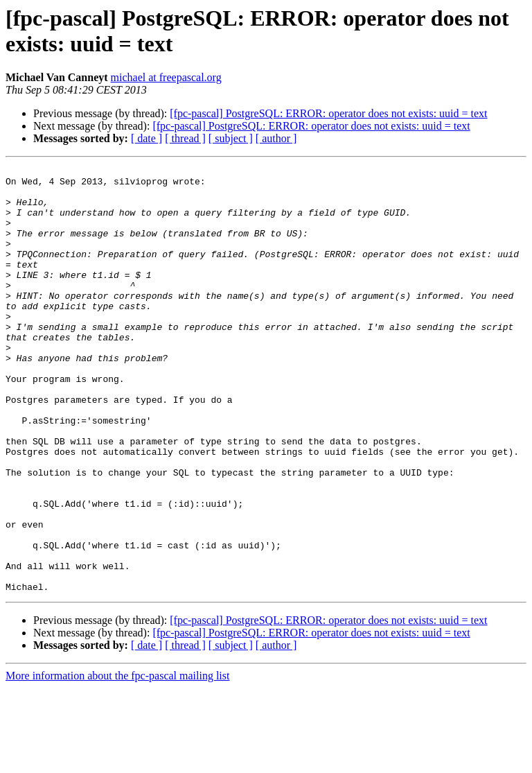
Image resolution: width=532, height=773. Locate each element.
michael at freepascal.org (166, 77)
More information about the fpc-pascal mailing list (117, 761)
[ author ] (276, 138)
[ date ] (147, 138)
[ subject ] (231, 138)
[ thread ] (185, 138)
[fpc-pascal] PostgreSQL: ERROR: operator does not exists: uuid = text (328, 113)
